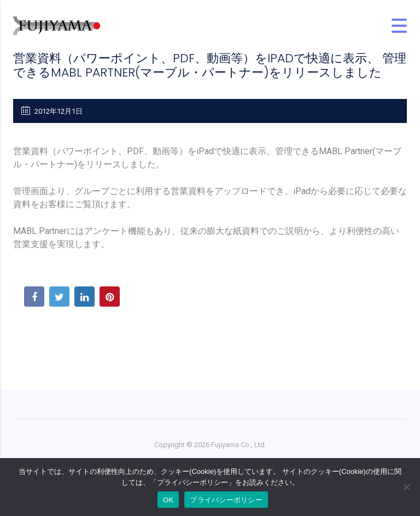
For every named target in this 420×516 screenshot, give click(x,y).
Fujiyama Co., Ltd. (239, 445)
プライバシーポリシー (226, 500)
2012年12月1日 (52, 111)
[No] (406, 487)
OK (168, 500)
